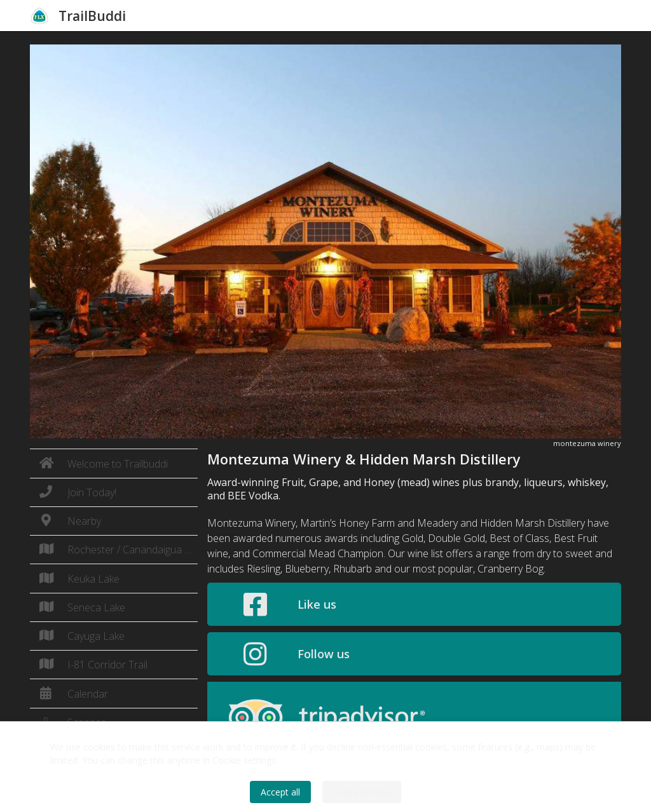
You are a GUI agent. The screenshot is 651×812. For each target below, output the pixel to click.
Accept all (280, 792)
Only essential (362, 792)
